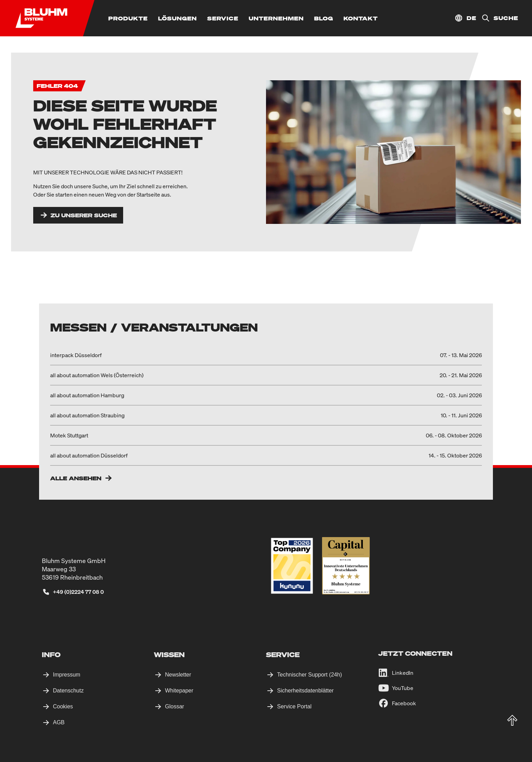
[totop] (512, 720)
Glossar (175, 706)
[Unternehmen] (276, 18)
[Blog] (324, 18)
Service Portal (294, 706)
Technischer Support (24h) (310, 675)
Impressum (67, 675)
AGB (59, 722)
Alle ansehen (76, 478)
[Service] (223, 18)
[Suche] (497, 18)
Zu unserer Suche (84, 215)
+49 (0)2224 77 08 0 (78, 592)
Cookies (63, 706)
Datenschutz (68, 691)
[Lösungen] (177, 18)
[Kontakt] (361, 18)
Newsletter (178, 675)
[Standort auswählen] (465, 18)
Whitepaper (179, 691)
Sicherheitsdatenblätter (305, 691)
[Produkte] (128, 18)
